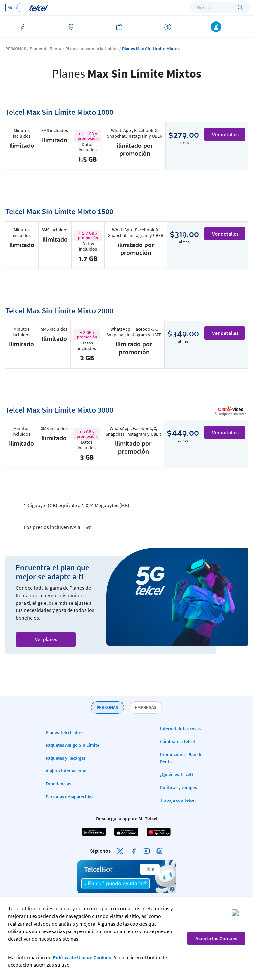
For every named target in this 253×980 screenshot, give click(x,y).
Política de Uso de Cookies (82, 957)
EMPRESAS (146, 707)
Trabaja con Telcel (178, 800)
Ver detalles (225, 134)
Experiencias (58, 784)
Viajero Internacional (67, 771)
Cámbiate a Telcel (178, 741)
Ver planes (46, 639)
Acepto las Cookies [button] (216, 938)
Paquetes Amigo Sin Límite (72, 745)
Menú (13, 7)
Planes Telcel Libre (64, 732)
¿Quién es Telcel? (177, 774)
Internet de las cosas (180, 729)
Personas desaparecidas (70, 797)
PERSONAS (107, 707)
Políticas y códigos (179, 787)
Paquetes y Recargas (66, 758)
